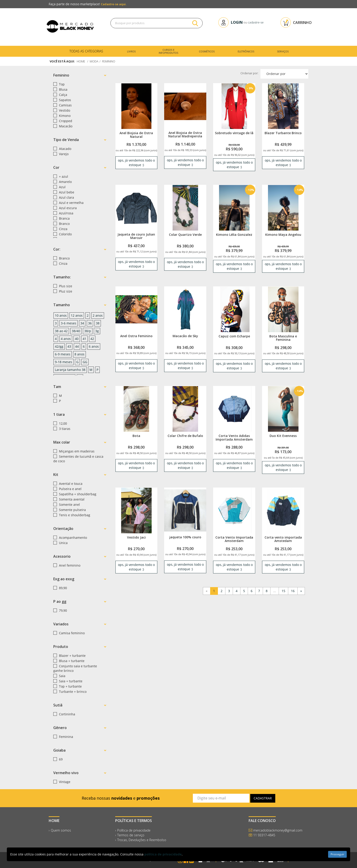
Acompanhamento (73, 538)
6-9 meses (63, 354)
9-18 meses (64, 362)
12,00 (62, 423)
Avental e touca (70, 484)
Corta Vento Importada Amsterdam (234, 539)
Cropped (65, 121)
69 (60, 759)
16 (293, 591)
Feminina (66, 737)
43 (69, 346)
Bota (136, 436)
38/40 (76, 331)
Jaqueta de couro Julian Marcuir (136, 236)
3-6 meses (69, 323)
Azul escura (67, 208)
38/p (88, 331)
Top (61, 84)
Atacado (65, 149)
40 (77, 339)
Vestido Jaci (136, 537)
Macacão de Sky (185, 336)
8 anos (79, 354)
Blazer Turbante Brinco (283, 133)
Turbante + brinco (72, 692)
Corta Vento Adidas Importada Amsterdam (234, 437)
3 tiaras (64, 429)
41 (84, 339)
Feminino (109, 61)
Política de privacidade (134, 830)
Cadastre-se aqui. (114, 4)
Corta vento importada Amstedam (283, 539)
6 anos (94, 346)
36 (90, 323)
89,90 (62, 588)
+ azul (63, 176)
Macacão (65, 126)
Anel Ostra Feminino (136, 336)
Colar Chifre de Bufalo (185, 436)
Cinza (63, 229)
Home (81, 61)
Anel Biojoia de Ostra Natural (136, 135)
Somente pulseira (72, 510)
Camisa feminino (71, 633)
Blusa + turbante (71, 661)
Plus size (65, 286)
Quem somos (61, 830)
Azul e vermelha (71, 203)
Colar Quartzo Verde (185, 235)
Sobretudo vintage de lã (234, 133)
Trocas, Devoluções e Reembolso (142, 840)
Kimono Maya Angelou (283, 235)
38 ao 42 (61, 331)
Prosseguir (337, 854)
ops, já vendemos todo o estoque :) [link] (136, 163)
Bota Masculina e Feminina (283, 338)
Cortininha (67, 714)
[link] (136, 106)
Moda (94, 61)
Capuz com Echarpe (234, 336)
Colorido (65, 234)
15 (283, 591)
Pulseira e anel (70, 489)
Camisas (65, 105)
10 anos (61, 315)
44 (77, 346)
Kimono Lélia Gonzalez (234, 235)
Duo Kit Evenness (283, 436)
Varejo (63, 154)
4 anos (66, 339)
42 (92, 339)
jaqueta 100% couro (185, 537)
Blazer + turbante (72, 656)
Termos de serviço (131, 835)
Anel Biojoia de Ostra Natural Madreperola (185, 134)
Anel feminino (69, 565)
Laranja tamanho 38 (70, 370)
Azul (62, 187)
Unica (63, 543)
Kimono (64, 116)
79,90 (62, 610)
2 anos (98, 315)
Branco (64, 224)
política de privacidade (163, 854)
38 (98, 323)
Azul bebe (66, 192)
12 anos (77, 315)
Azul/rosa (66, 213)
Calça (63, 95)
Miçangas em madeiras (76, 451)
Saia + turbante (70, 681)
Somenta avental (71, 499)
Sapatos (65, 100)
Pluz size (65, 291)
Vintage (64, 782)
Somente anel (69, 505)
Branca (64, 218)
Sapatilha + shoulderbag (77, 494)
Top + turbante (70, 686)
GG (85, 362)
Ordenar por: (249, 73)
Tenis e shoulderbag (74, 515)
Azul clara (66, 197)
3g (97, 331)
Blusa (63, 89)
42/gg (59, 346)
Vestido (64, 110)
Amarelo (65, 182)
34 (82, 323)
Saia (62, 676)
